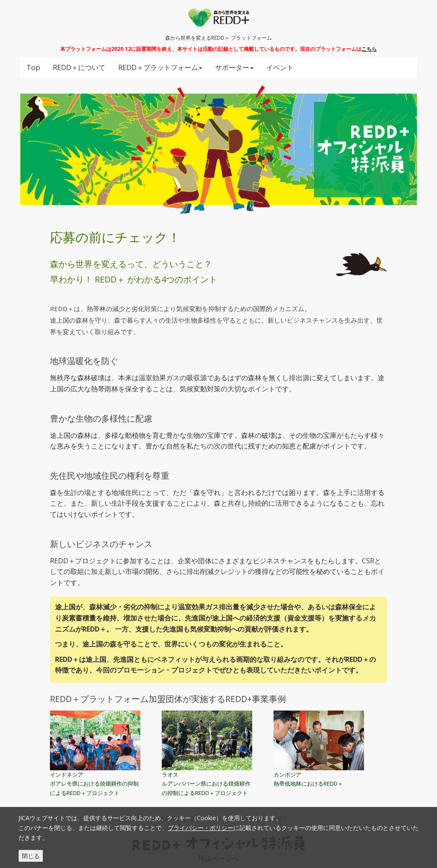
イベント (280, 67)
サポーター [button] (234, 67)
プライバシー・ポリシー (201, 828)
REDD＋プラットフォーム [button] (160, 67)
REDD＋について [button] (79, 67)
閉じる (31, 856)
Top (33, 67)
